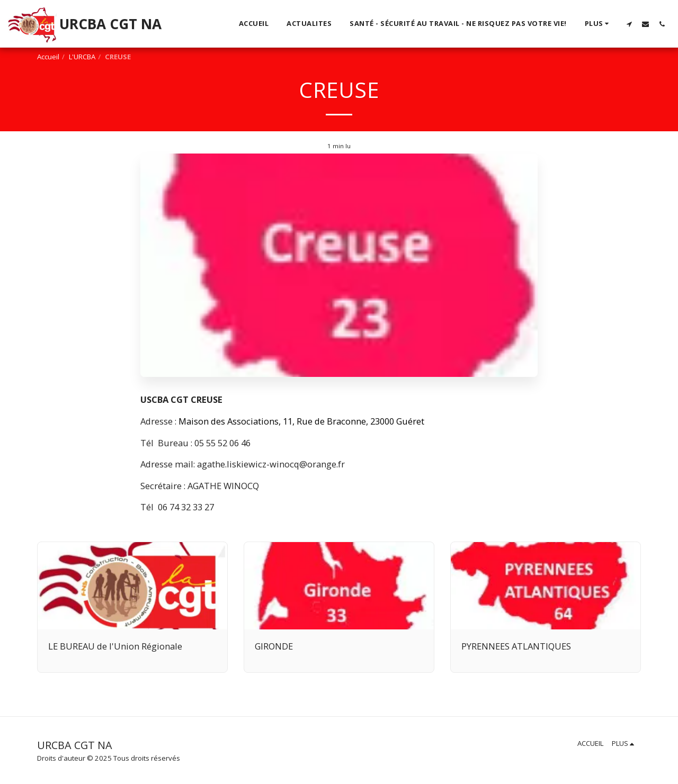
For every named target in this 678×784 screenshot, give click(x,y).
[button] (629, 24)
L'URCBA (82, 57)
